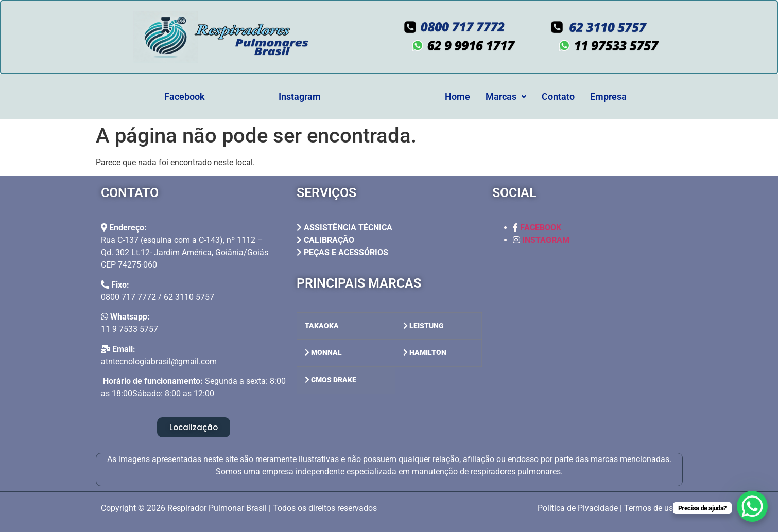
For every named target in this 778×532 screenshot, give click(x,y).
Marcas (506, 96)
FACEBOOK (541, 228)
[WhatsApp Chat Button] (752, 506)
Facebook (185, 96)
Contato (558, 96)
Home (457, 96)
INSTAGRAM (546, 240)
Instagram (300, 96)
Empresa (608, 96)
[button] (506, 97)
